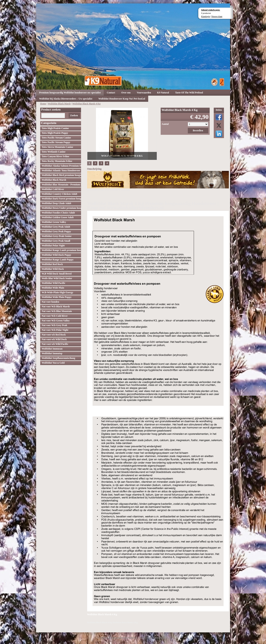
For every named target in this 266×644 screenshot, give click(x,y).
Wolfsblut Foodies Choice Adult (58, 213)
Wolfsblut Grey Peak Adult (56, 227)
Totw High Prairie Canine (55, 128)
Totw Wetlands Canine (54, 152)
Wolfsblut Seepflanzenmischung (59, 358)
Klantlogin (206, 16)
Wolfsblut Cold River (53, 189)
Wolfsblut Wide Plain (53, 288)
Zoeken (74, 115)
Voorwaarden (144, 93)
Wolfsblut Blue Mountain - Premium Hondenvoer (61, 185)
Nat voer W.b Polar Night (55, 330)
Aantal (165, 124)
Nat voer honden (51, 302)
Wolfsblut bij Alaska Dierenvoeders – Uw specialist (66, 99)
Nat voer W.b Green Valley (56, 321)
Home (43, 104)
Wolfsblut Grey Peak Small (56, 241)
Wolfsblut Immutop (52, 353)
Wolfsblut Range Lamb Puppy (58, 260)
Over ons (126, 93)
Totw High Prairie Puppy (55, 133)
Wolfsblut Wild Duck (53, 269)
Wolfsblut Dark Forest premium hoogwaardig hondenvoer (61, 199)
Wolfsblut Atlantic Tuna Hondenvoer (61, 170)
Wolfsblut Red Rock (52, 264)
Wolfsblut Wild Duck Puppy (57, 255)
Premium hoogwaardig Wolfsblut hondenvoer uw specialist (70, 93)
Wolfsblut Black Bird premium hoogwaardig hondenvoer (61, 175)
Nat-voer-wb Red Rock (54, 335)
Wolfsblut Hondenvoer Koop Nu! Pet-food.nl (122, 99)
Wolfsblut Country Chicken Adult (60, 194)
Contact (111, 93)
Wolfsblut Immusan (52, 349)
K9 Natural (163, 93)
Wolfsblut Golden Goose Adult (58, 217)
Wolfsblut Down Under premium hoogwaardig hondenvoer (61, 208)
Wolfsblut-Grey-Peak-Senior (57, 236)
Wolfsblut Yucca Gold (53, 363)
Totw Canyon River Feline (56, 156)
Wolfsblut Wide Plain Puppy (57, 297)
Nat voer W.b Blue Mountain (57, 311)
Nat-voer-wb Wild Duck (54, 339)
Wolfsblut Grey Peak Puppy (56, 231)
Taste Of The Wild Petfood (189, 93)
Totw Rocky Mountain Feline (57, 161)
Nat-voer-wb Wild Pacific (55, 344)
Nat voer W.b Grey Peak (55, 325)
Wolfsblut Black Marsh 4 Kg (86, 104)
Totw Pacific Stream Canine (56, 138)
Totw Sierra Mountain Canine (58, 147)
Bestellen (198, 130)
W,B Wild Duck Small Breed (57, 274)
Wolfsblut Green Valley (54, 222)
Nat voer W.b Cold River (55, 316)
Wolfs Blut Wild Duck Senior (57, 278)
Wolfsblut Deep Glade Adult (57, 203)
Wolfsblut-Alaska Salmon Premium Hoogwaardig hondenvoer (61, 166)
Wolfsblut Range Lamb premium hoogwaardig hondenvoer (61, 250)
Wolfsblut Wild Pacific (54, 283)
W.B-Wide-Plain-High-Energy (58, 292)
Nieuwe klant (217, 16)
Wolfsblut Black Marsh (59, 104)
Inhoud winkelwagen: (211, 10)
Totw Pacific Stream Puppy (56, 142)
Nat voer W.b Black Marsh (56, 307)
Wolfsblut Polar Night (53, 246)
